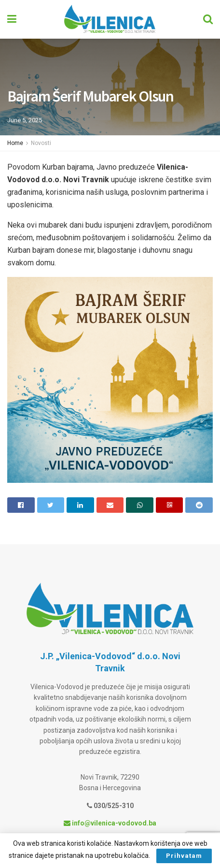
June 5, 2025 (25, 120)
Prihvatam (184, 856)
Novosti (41, 143)
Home (15, 143)
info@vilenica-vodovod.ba (110, 823)
